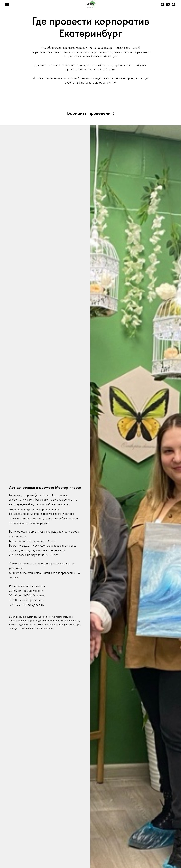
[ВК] (168, 6)
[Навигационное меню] (7, 4)
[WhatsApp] (173, 6)
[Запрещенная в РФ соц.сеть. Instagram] (162, 6)
